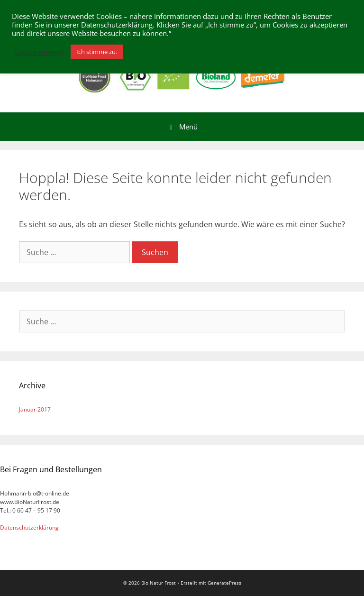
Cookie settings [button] (39, 52)
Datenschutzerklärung (29, 527)
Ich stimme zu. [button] (97, 52)
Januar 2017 (35, 409)
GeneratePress (224, 583)
